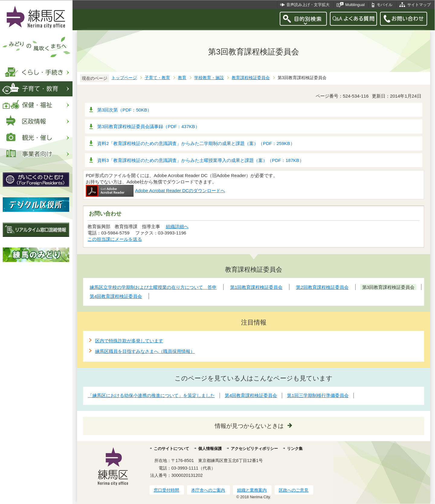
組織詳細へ (177, 226)
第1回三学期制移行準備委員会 (318, 395)
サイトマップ (419, 5)
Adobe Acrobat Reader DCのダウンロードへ (155, 191)
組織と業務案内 (252, 490)
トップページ (124, 78)
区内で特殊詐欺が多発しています (129, 341)
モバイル (385, 5)
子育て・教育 (157, 78)
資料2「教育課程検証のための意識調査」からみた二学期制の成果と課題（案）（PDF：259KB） (196, 143)
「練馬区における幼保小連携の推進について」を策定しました (151, 395)
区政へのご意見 (294, 490)
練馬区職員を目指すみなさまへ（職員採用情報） (145, 351)
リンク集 (295, 449)
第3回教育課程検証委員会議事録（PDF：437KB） (148, 126)
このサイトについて (171, 449)
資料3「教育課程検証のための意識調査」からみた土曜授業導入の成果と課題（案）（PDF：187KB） (201, 160)
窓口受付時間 (166, 490)
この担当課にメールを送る (115, 239)
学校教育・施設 (209, 78)
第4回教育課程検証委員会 (251, 395)
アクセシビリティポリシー (254, 449)
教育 (182, 78)
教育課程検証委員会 (251, 78)
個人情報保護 (210, 449)
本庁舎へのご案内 (208, 490)
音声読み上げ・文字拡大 (308, 5)
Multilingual (355, 5)
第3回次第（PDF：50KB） (124, 110)
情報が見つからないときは (249, 426)
